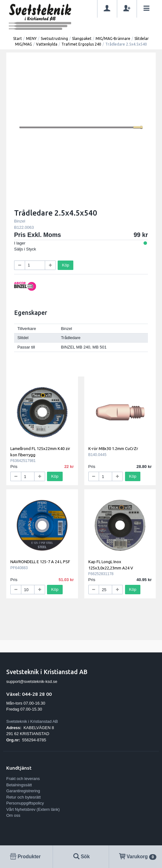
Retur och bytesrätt (24, 797)
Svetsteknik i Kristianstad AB (32, 721)
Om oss (13, 815)
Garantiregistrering (23, 791)
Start (18, 38)
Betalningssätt (19, 785)
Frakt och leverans (23, 779)
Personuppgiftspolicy (25, 803)
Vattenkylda (47, 44)
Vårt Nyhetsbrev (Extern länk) (33, 809)
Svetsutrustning (54, 38)
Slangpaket (82, 38)
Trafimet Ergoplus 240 (81, 44)
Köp (66, 265)
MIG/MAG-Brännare (113, 38)
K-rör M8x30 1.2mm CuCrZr (113, 448)
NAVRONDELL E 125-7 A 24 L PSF (40, 562)
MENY (31, 38)
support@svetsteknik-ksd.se (32, 681)
